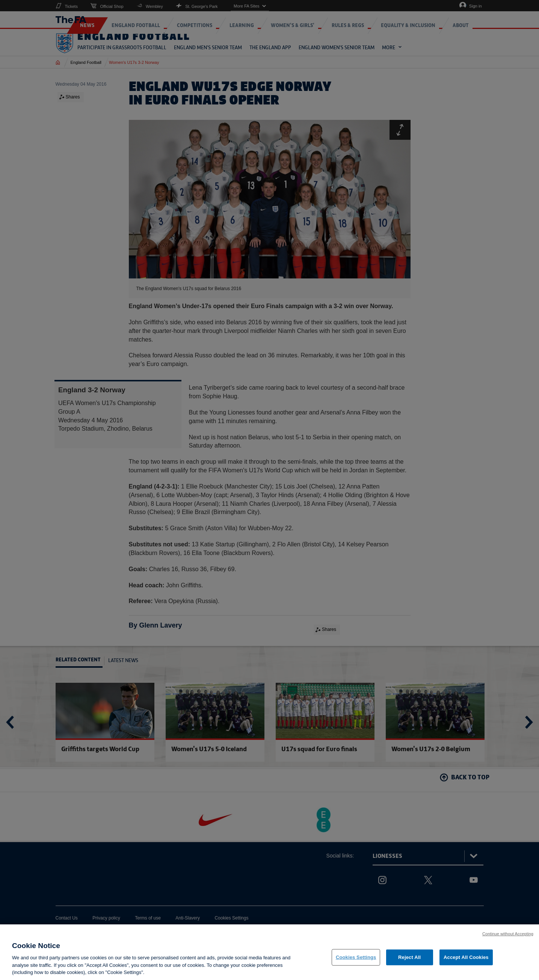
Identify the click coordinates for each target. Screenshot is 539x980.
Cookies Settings (356, 963)
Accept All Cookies (466, 963)
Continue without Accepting (508, 939)
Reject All (409, 963)
